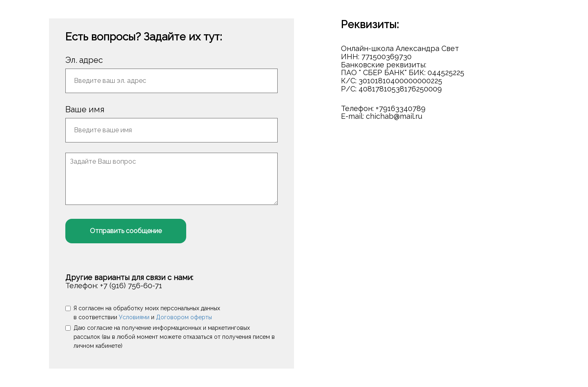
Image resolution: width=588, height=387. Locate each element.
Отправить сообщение (126, 231)
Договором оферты (184, 317)
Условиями (134, 317)
